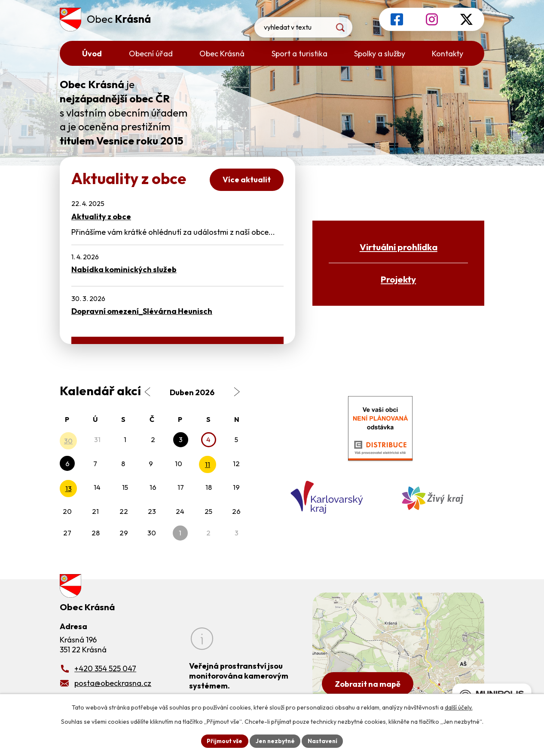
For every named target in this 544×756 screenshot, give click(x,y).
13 (69, 489)
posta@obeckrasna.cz (113, 683)
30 (68, 441)
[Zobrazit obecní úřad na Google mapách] (398, 648)
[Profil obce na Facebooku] (397, 19)
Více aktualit (246, 180)
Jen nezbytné (275, 741)
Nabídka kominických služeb (124, 269)
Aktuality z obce (101, 217)
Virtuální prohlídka (399, 247)
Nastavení (324, 741)
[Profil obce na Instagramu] (432, 19)
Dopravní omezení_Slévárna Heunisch (142, 311)
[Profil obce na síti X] (466, 19)
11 (208, 464)
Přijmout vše (223, 741)
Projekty (398, 279)
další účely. (459, 707)
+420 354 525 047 (105, 668)
